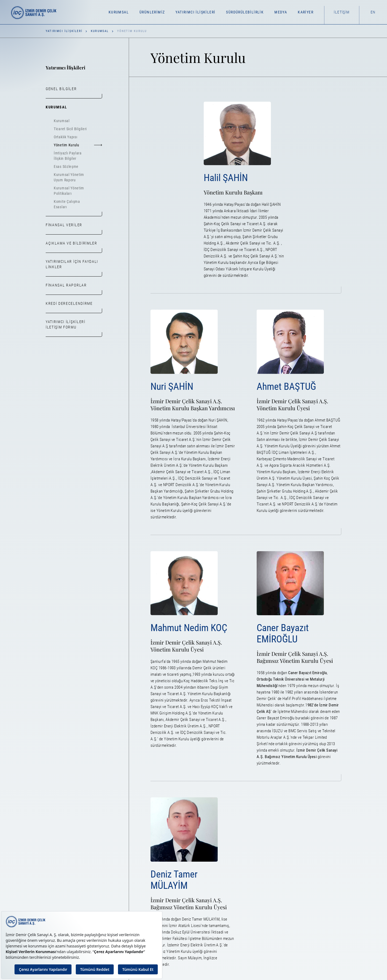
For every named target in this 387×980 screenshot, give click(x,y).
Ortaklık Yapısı (66, 137)
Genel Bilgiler (61, 89)
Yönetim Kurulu (78, 145)
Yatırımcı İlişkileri (64, 31)
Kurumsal (100, 31)
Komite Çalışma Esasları (67, 204)
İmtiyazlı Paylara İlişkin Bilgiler (68, 156)
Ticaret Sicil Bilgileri (70, 129)
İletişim (342, 12)
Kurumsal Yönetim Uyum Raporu (69, 177)
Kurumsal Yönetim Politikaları (69, 191)
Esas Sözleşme (66, 167)
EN (373, 12)
